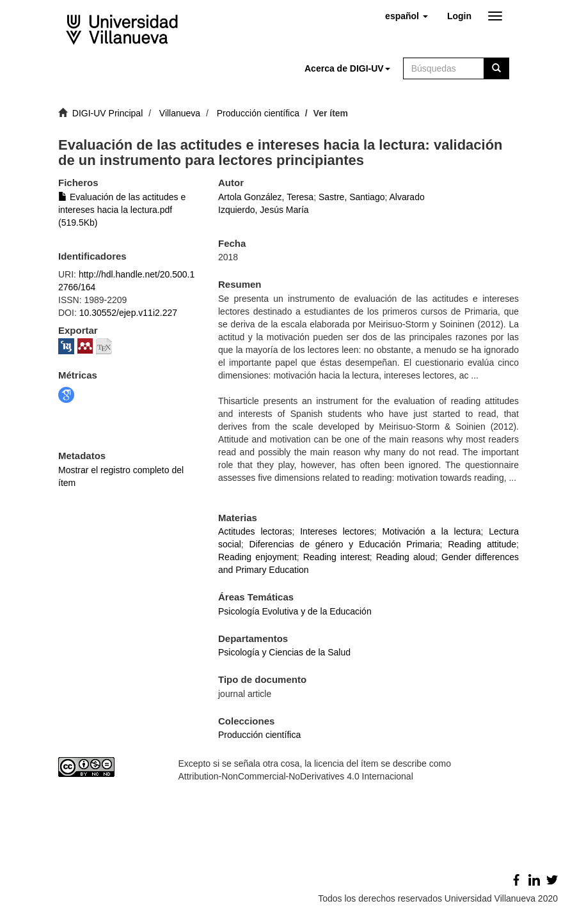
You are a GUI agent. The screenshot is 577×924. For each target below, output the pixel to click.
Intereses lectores (337, 531)
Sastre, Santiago (352, 197)
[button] (407, 16)
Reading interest (336, 557)
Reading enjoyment (257, 557)
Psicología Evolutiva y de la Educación (295, 611)
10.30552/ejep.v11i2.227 (128, 313)
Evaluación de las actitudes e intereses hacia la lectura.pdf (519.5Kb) (122, 210)
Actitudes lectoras (255, 531)
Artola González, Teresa (266, 197)
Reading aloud (406, 557)
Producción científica (258, 113)
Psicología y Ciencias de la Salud (284, 652)
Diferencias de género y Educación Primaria (345, 544)
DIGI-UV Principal (107, 113)
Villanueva (180, 113)
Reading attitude (482, 544)
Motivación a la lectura (431, 531)
